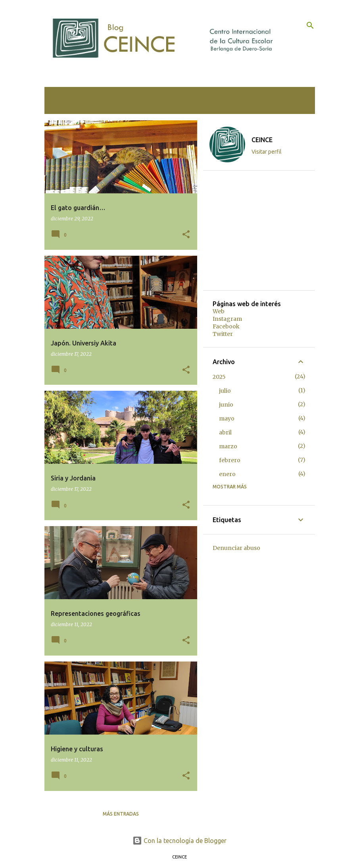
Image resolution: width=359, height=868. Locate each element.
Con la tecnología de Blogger (179, 841)
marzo (228, 446)
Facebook (226, 326)
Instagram (227, 319)
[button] (186, 235)
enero (227, 474)
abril (225, 432)
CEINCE (262, 140)
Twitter (223, 334)
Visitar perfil (267, 152)
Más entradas (121, 814)
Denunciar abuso (236, 548)
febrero (230, 460)
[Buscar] (310, 25)
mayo (227, 419)
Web (219, 311)
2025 (219, 377)
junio (226, 405)
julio (225, 391)
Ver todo (63, 107)
